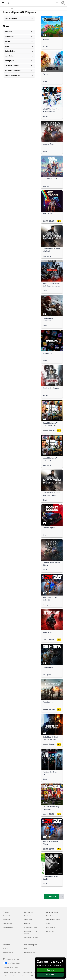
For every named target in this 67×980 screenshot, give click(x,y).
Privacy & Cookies (27, 972)
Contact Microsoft (15, 972)
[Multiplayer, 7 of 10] (19, 61)
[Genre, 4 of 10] (19, 46)
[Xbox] (6, 9)
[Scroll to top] (62, 896)
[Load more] (52, 896)
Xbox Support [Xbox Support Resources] (28, 920)
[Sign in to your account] (63, 3)
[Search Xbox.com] (8, 3)
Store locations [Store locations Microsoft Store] (50, 931)
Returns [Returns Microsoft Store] (48, 923)
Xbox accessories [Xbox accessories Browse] (8, 927)
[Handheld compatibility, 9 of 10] (19, 71)
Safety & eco (7, 976)
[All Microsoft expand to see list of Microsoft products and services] (3, 3)
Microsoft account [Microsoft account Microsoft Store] (51, 916)
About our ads (17, 976)
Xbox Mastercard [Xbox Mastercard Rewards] (8, 952)
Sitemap (6, 972)
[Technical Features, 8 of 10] (19, 66)
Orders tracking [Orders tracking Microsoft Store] (50, 927)
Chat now (50, 970)
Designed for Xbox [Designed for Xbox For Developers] (30, 952)
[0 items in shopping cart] (57, 3)
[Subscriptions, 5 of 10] (19, 51)
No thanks (50, 975)
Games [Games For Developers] (26, 948)
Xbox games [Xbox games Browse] (6, 920)
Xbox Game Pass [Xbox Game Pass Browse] (8, 923)
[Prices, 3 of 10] (19, 41)
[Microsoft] (33, 2)
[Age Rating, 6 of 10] (19, 56)
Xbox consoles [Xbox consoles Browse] (7, 916)
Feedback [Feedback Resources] (27, 923)
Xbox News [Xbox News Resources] (27, 916)
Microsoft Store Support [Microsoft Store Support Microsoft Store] (53, 920)
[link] (52, 32)
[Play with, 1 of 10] (19, 32)
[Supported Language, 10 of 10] (19, 75)
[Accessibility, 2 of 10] (19, 37)
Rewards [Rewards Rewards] (5, 948)
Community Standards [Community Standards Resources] (31, 927)
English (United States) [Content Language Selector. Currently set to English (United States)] (13, 959)
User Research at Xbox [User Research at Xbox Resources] (31, 937)
